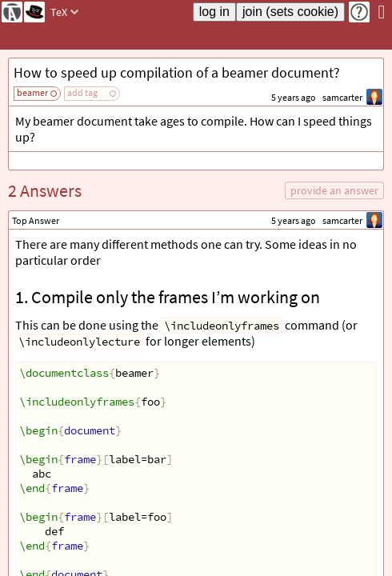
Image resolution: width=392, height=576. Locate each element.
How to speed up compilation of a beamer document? (177, 72)
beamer (32, 92)
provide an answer (334, 190)
